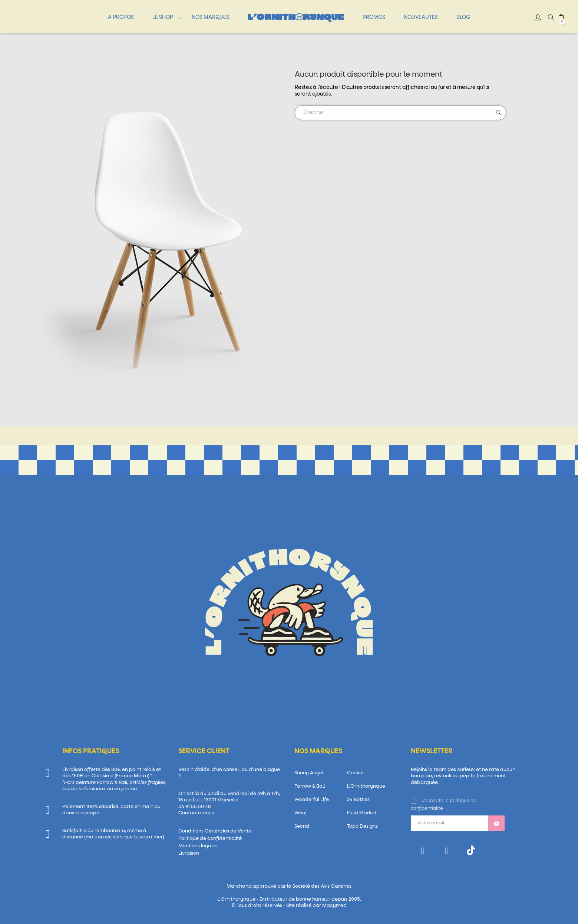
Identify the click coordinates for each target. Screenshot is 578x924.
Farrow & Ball (310, 786)
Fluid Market (362, 813)
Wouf (301, 813)
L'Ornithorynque (366, 786)
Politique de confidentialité (210, 839)
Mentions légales (198, 846)
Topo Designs (362, 826)
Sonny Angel (309, 773)
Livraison (189, 853)
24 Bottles (358, 800)
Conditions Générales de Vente (215, 831)
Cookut (356, 773)
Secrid (302, 826)
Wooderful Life (312, 800)
